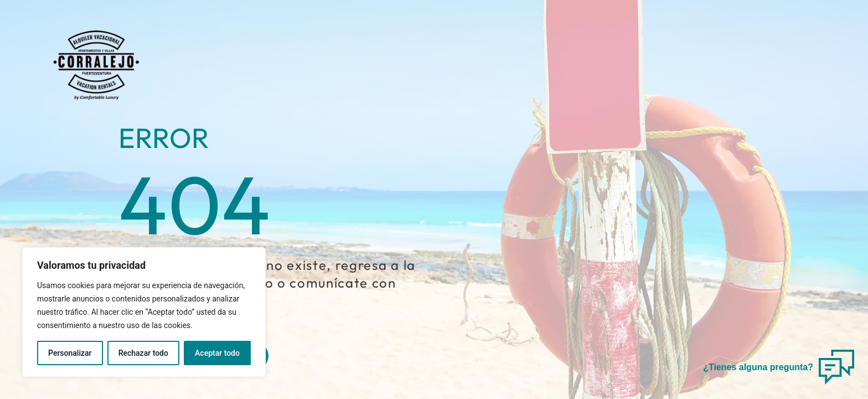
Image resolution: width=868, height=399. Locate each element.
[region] (144, 312)
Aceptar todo (217, 353)
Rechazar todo (143, 353)
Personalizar (70, 353)
